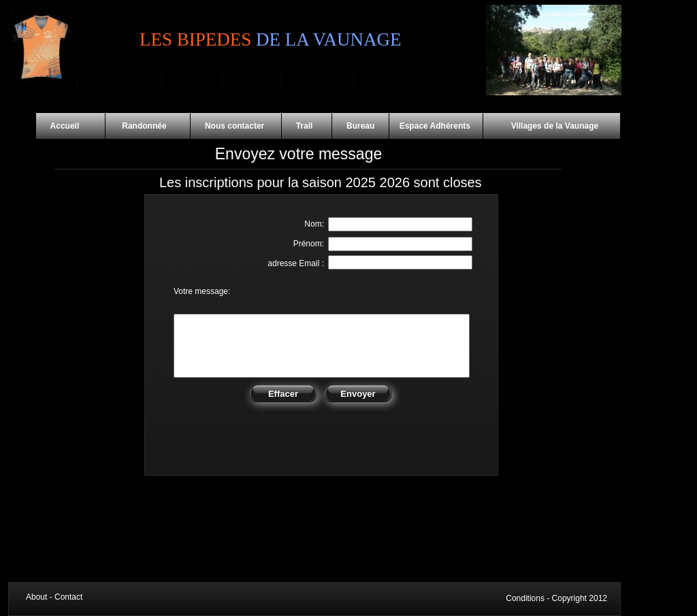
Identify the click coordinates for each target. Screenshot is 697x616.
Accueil (70, 126)
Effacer (283, 394)
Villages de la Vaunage (541, 126)
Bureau (360, 126)
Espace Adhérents (436, 126)
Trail (307, 126)
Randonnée (148, 126)
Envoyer (358, 394)
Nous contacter (236, 126)
